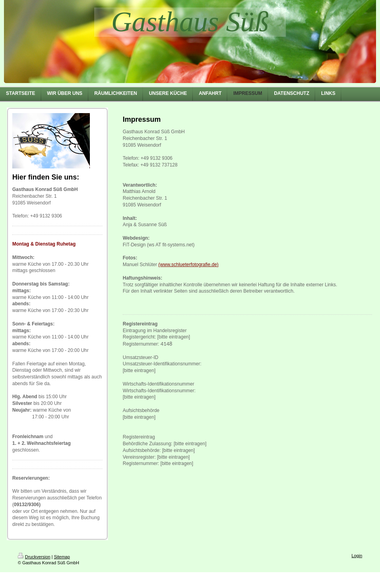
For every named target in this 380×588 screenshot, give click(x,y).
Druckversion (34, 557)
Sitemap (62, 557)
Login (357, 556)
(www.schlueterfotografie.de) (188, 265)
